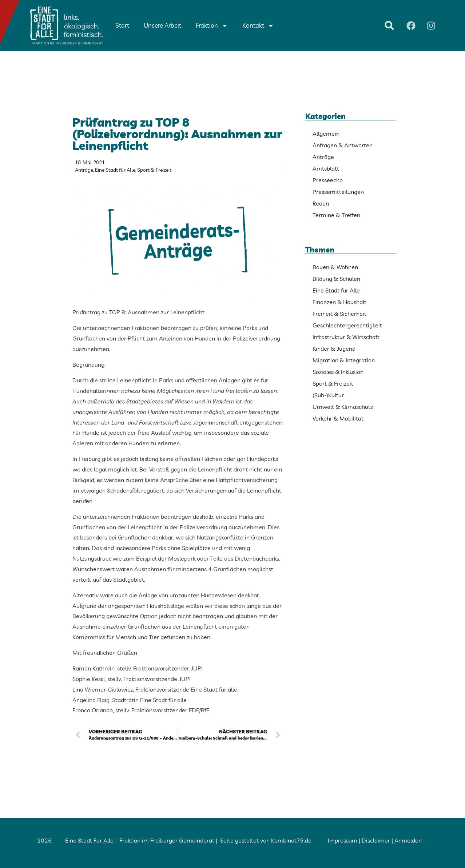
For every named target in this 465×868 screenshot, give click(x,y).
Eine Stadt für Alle (115, 170)
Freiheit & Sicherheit (339, 314)
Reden (321, 203)
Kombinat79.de (291, 840)
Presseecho (328, 180)
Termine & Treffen (336, 215)
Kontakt (258, 26)
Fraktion (212, 26)
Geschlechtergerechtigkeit (347, 325)
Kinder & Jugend (334, 349)
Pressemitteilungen (338, 192)
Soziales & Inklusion (338, 372)
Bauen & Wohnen (335, 267)
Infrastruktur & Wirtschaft (346, 337)
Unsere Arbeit (162, 25)
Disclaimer (376, 840)
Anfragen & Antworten (343, 145)
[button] (389, 25)
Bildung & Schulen (336, 279)
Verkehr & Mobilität (338, 418)
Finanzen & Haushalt (339, 302)
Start (122, 25)
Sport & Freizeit (154, 170)
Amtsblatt (326, 168)
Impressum (343, 840)
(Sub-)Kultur (328, 395)
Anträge (84, 170)
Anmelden (408, 840)
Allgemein (326, 134)
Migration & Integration (344, 360)
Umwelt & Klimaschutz (343, 407)
